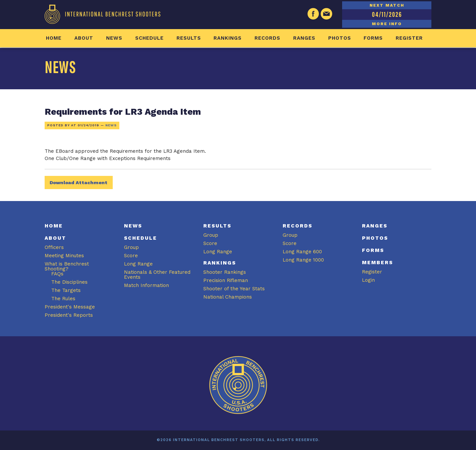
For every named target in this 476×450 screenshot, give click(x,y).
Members (377, 263)
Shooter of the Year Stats (234, 289)
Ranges (304, 38)
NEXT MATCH (387, 5)
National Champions (228, 297)
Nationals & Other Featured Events (157, 275)
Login (368, 280)
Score (131, 256)
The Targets (66, 290)
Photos (340, 38)
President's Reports (69, 315)
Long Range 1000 (303, 260)
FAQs (57, 274)
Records (267, 38)
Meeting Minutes (64, 256)
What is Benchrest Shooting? (67, 266)
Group (131, 247)
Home (54, 38)
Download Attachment (79, 183)
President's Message (70, 307)
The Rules (63, 299)
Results (189, 38)
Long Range (138, 264)
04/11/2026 (387, 14)
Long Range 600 (302, 252)
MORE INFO (387, 24)
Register (409, 38)
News (114, 38)
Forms (373, 38)
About (84, 38)
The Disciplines (69, 282)
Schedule (149, 38)
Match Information (146, 285)
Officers (54, 247)
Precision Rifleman (226, 280)
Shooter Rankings (225, 272)
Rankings (228, 38)
